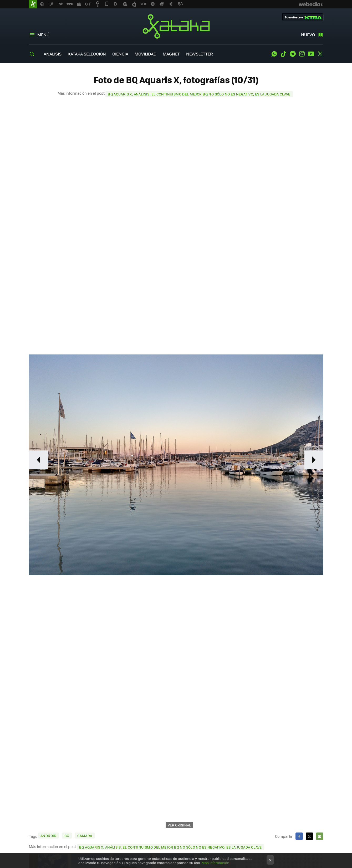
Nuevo (308, 35)
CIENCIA (120, 54)
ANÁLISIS (53, 54)
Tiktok (283, 54)
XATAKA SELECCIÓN (87, 54)
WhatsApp (274, 54)
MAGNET (171, 54)
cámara (85, 836)
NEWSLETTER (200, 54)
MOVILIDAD (146, 54)
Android (49, 836)
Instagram (302, 54)
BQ (67, 836)
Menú (43, 35)
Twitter (320, 54)
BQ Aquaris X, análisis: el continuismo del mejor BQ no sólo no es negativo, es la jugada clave (199, 94)
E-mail (320, 836)
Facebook (299, 836)
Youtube (311, 54)
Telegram (293, 54)
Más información (215, 863)
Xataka (176, 26)
